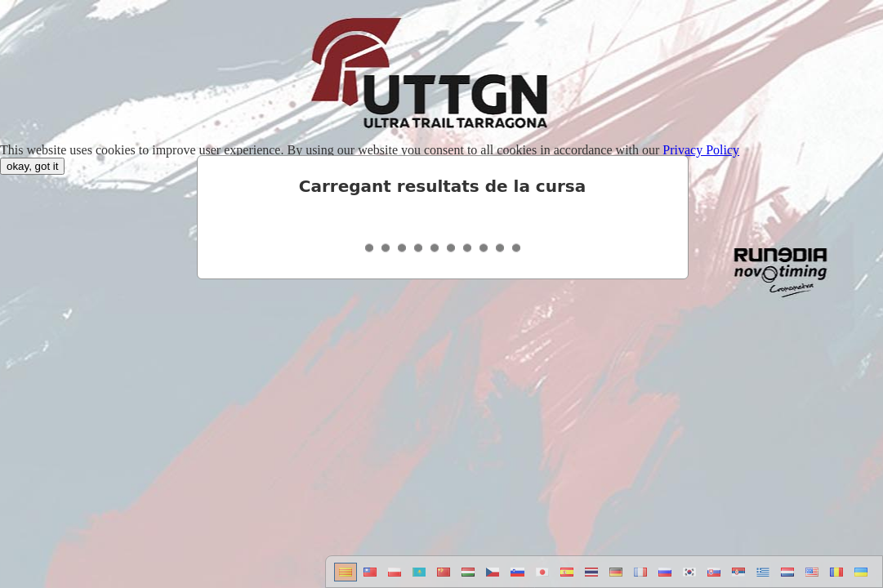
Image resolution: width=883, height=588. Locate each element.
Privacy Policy (701, 150)
